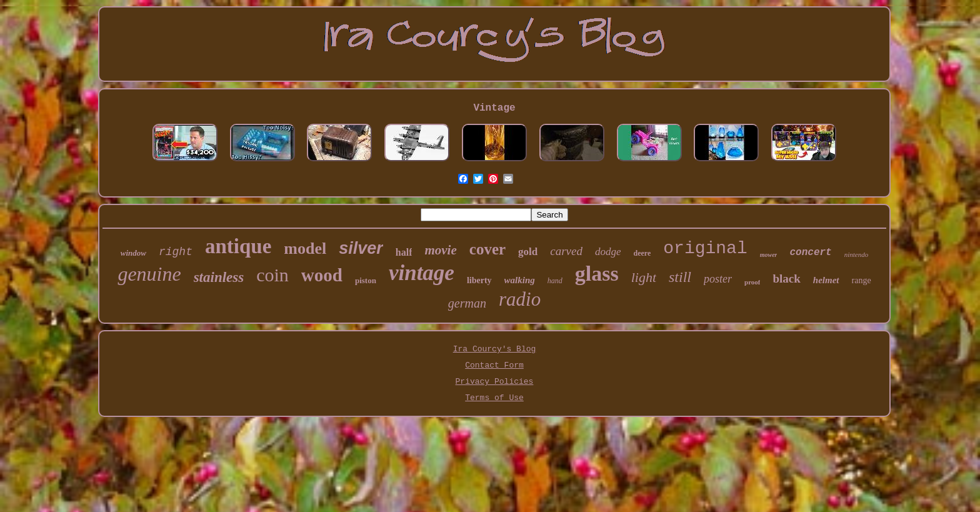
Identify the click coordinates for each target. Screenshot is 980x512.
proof (752, 282)
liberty (479, 280)
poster (718, 279)
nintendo (857, 254)
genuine (149, 274)
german (467, 303)
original (705, 248)
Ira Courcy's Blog (495, 349)
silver (361, 248)
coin (272, 275)
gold (528, 252)
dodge (608, 252)
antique (238, 246)
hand (555, 281)
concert (810, 253)
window (133, 253)
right (176, 252)
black (786, 279)
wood (322, 275)
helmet (826, 280)
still (680, 277)
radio (520, 299)
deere (642, 253)
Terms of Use (494, 398)
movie (440, 250)
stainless (219, 277)
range (862, 280)
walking (520, 280)
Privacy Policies (495, 382)
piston (366, 280)
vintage (422, 273)
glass (597, 274)
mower (769, 255)
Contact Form (494, 365)
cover (487, 249)
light (644, 277)
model (305, 248)
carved (566, 251)
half (404, 252)
